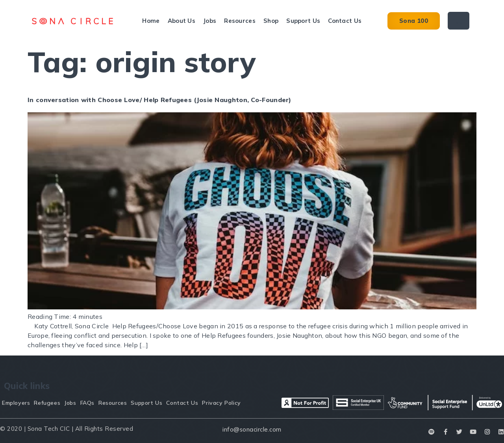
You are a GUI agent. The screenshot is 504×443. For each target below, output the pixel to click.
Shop (271, 21)
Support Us (303, 21)
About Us (182, 21)
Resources (240, 21)
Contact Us (345, 21)
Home (151, 21)
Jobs (210, 21)
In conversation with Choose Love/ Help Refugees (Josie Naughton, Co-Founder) (159, 100)
